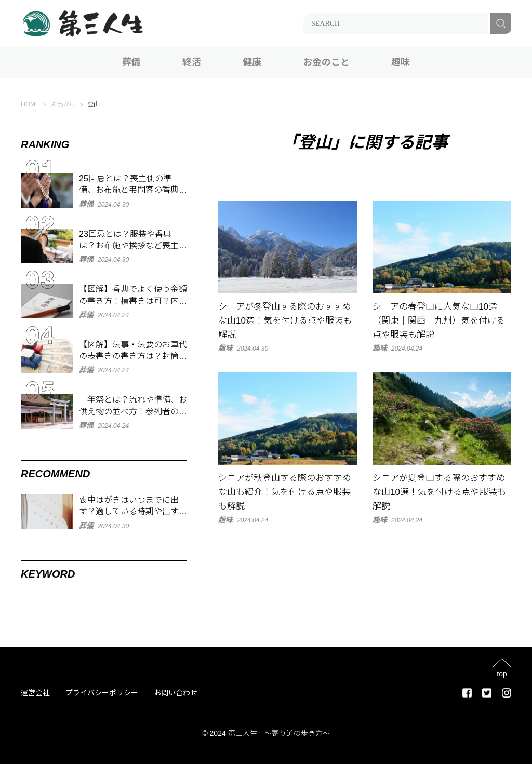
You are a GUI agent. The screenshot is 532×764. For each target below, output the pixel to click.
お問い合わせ (176, 693)
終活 (192, 62)
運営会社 (35, 693)
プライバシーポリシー (102, 693)
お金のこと (326, 62)
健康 (252, 62)
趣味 (401, 62)
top (502, 673)
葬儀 (131, 62)
